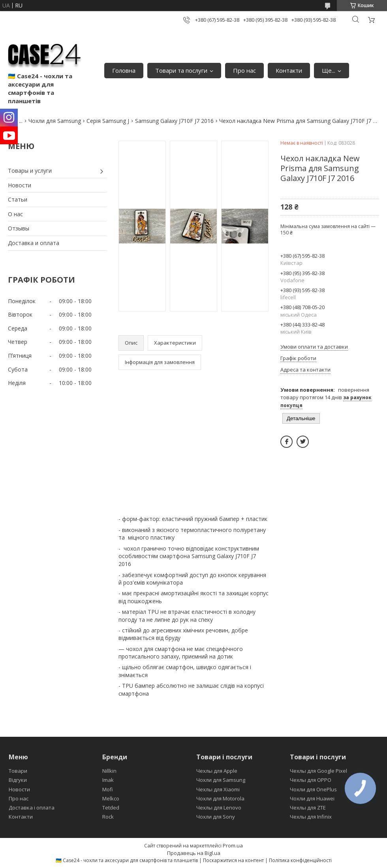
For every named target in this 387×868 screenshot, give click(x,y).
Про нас (244, 70)
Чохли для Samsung (55, 121)
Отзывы (19, 228)
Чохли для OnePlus (313, 789)
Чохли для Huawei (312, 798)
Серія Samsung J (108, 121)
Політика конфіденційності (300, 860)
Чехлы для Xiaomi (218, 789)
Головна (124, 70)
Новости (20, 185)
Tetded (111, 808)
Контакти (289, 70)
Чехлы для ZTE (308, 808)
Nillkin (109, 771)
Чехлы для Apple (217, 771)
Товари (18, 771)
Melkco (111, 798)
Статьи (18, 199)
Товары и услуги (30, 171)
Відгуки (18, 780)
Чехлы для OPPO (311, 780)
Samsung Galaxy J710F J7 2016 (174, 121)
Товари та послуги (181, 70)
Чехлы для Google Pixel (318, 771)
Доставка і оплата (32, 808)
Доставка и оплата (34, 243)
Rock (108, 817)
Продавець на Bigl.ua (194, 853)
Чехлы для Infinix (311, 817)
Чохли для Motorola (220, 798)
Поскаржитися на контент (233, 860)
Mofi (108, 789)
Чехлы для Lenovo (219, 808)
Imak (108, 780)
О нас (15, 214)
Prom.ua (233, 845)
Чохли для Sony (216, 817)
